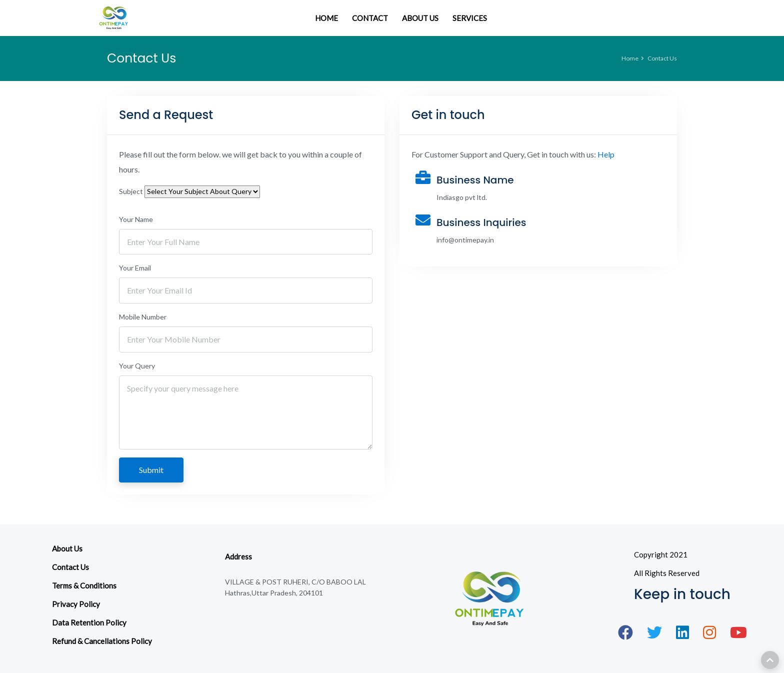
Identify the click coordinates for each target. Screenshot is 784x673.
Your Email (135, 268)
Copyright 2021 (661, 554)
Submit (152, 470)
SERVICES (470, 18)
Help (606, 154)
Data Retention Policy (89, 622)
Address (238, 556)
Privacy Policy (76, 604)
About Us (67, 548)
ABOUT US (420, 18)
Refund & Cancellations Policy (102, 641)
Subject (131, 191)
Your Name (136, 219)
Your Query (137, 366)
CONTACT (370, 18)
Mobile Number (143, 317)
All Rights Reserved (667, 573)
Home (630, 58)
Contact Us (70, 567)
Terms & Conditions (84, 585)
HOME (326, 18)
